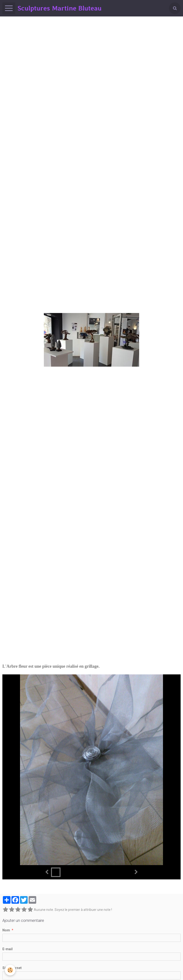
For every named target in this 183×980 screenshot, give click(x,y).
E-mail (8, 949)
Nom (6, 930)
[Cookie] (10, 970)
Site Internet (12, 968)
